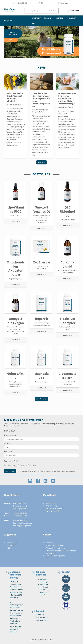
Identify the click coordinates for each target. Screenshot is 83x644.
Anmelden (65, 3)
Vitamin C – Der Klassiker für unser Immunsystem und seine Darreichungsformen (41, 100)
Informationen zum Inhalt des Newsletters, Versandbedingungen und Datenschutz (52, 471)
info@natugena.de (20, 520)
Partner (61, 18)
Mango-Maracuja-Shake (16, 279)
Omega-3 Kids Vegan (16, 321)
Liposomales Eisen (67, 376)
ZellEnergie (42, 262)
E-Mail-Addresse (11, 435)
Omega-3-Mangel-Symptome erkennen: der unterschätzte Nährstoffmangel (67, 99)
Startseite (37, 18)
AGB (9, 548)
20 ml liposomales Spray (67, 220)
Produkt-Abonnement (55, 545)
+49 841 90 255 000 (20, 513)
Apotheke (32, 465)
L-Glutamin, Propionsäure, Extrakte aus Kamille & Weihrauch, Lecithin (16, 384)
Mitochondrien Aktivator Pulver (16, 268)
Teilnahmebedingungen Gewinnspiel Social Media (61, 552)
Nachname (8, 451)
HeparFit (42, 319)
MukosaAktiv (16, 376)
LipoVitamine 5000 (16, 209)
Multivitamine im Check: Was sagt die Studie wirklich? (15, 97)
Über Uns (49, 18)
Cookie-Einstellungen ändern (42, 639)
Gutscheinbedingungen (55, 556)
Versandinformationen (55, 548)
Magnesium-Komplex (41, 382)
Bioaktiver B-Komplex (67, 321)
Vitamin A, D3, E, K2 (16, 216)
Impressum (12, 545)
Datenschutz (12, 543)
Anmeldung (50, 503)
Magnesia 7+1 (42, 376)
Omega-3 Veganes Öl (42, 209)
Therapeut (23, 465)
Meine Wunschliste (54, 511)
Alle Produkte (41, 399)
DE (42, 3)
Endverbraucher (11, 465)
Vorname (8, 443)
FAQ (34, 23)
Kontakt (72, 18)
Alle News (41, 162)
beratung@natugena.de (22, 526)
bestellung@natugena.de (23, 523)
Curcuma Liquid (67, 264)
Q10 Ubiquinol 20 (67, 211)
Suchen (52, 11)
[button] (10, 42)
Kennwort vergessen (54, 508)
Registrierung (52, 506)
